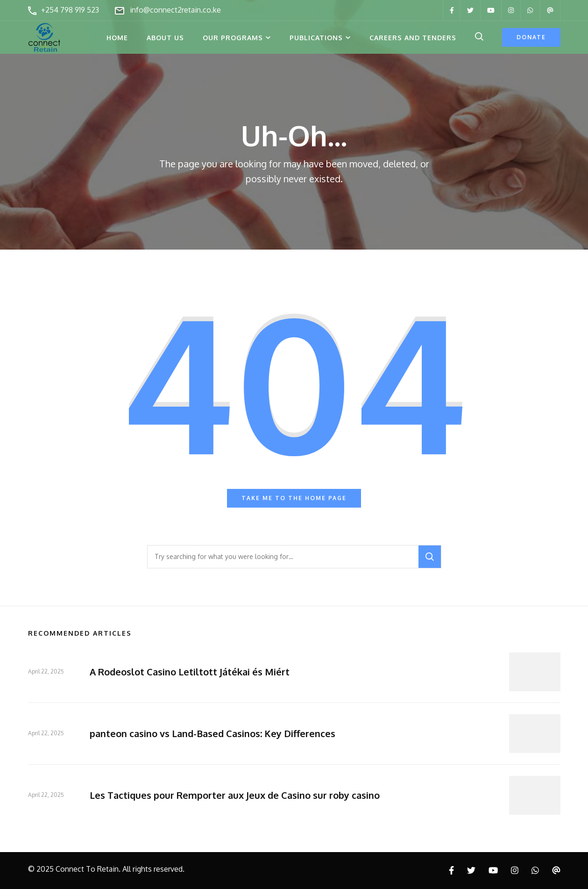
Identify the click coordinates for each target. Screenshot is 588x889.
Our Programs (233, 38)
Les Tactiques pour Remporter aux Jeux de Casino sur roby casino (235, 795)
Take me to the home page (294, 498)
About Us (165, 38)
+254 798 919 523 (70, 10)
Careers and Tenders (413, 38)
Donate (531, 37)
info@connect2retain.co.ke (175, 10)
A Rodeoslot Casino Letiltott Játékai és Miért (190, 672)
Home (117, 38)
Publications (316, 38)
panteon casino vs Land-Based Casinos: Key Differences (213, 733)
